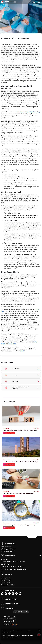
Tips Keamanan (6, 583)
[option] (21, 21)
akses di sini (15, 625)
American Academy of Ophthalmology (28, 112)
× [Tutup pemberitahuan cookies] (39, 630)
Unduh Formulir (6, 580)
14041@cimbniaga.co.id (18, 569)
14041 (7, 559)
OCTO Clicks (12, 344)
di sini (23, 351)
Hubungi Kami (5, 578)
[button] (34, 2)
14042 (7, 564)
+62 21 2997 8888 (19, 562)
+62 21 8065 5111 (19, 566)
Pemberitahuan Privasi (8, 585)
